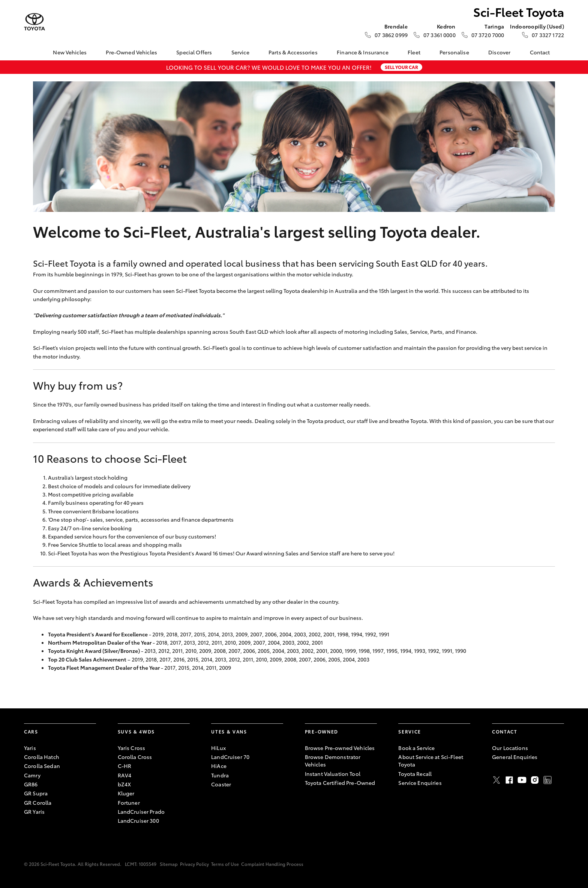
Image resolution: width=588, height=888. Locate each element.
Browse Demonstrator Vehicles (333, 760)
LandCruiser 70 (230, 757)
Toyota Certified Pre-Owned (340, 783)
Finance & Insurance (363, 52)
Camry (32, 775)
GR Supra (36, 793)
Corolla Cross (135, 757)
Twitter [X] (496, 780)
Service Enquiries (420, 783)
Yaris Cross (132, 748)
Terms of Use (225, 864)
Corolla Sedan (42, 766)
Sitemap (169, 864)
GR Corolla (38, 802)
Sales (401, 331)
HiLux (218, 748)
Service (240, 52)
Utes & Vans (229, 731)
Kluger (126, 793)
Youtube (522, 780)
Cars (31, 731)
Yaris (30, 748)
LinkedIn (547, 780)
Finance (466, 331)
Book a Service (416, 748)
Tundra (220, 775)
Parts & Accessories (293, 52)
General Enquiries (515, 757)
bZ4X (124, 784)
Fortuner (129, 802)
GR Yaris (34, 811)
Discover (499, 52)
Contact (540, 52)
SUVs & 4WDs (136, 731)
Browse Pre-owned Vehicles (340, 748)
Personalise (454, 52)
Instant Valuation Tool (333, 774)
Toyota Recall (415, 774)
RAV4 (125, 775)
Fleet (414, 52)
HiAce (219, 766)
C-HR (125, 766)
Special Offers (194, 52)
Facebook (509, 780)
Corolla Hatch (42, 757)
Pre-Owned (322, 731)
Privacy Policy (194, 864)
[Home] (30, 52)
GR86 (31, 784)
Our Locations (510, 748)
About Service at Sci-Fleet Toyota (431, 760)
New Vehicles (70, 52)
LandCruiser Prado (141, 811)
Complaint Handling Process (272, 864)
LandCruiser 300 (138, 820)
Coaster (221, 784)
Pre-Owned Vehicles (131, 52)
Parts (436, 331)
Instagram (535, 780)
